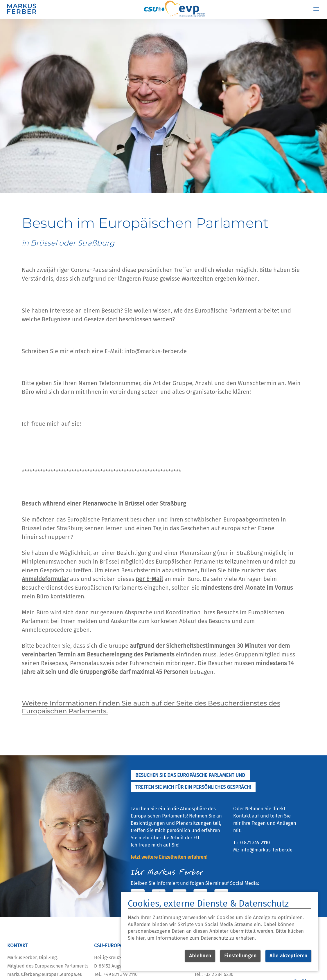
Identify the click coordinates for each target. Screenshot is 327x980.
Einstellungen (240, 956)
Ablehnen (200, 956)
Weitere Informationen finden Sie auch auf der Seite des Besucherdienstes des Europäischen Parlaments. (151, 707)
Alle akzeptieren (289, 956)
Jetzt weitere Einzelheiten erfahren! (169, 857)
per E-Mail (149, 579)
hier (140, 938)
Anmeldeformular (45, 579)
